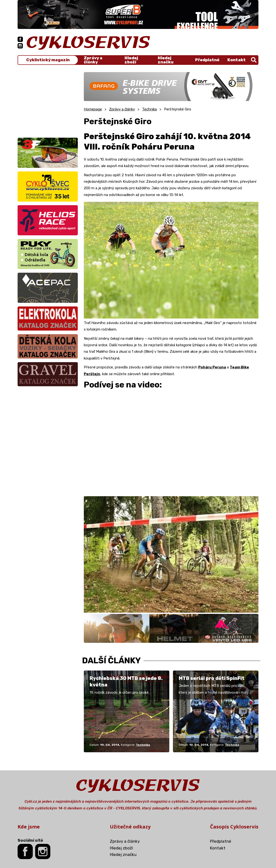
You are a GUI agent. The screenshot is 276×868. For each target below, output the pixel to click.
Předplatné (207, 60)
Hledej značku (166, 60)
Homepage (93, 109)
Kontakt (237, 60)
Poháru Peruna (212, 367)
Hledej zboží (131, 60)
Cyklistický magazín (48, 60)
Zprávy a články (93, 60)
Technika (149, 109)
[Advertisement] (48, 102)
